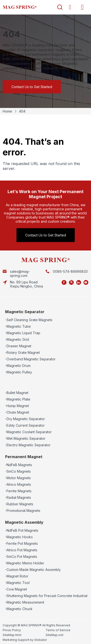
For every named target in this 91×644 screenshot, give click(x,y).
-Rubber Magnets (19, 504)
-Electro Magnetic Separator (28, 445)
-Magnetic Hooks (19, 537)
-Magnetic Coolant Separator (28, 432)
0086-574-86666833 (70, 271)
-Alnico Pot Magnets (21, 550)
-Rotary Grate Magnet (22, 352)
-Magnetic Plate (18, 399)
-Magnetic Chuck (19, 609)
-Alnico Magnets (18, 484)
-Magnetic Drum (18, 366)
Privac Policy (12, 630)
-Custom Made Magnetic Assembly (33, 570)
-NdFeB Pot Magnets (22, 530)
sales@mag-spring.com (20, 273)
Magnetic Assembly (24, 522)
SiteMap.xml (54, 635)
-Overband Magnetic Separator (30, 359)
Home (7, 111)
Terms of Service (58, 630)
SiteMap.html (12, 635)
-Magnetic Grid (17, 339)
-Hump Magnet (17, 406)
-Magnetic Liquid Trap (23, 333)
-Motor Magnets (18, 478)
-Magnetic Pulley (19, 372)
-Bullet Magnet (17, 393)
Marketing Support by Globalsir (25, 640)
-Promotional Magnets (23, 511)
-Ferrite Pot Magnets (21, 543)
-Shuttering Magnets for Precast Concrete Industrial (46, 596)
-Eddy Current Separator (25, 425)
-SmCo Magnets (18, 471)
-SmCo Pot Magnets (21, 557)
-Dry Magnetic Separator (25, 419)
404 (22, 111)
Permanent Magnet (24, 457)
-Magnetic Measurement (25, 602)
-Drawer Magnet (18, 346)
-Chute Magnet (17, 412)
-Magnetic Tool (17, 583)
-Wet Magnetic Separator (25, 438)
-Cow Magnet (16, 589)
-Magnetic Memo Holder (25, 563)
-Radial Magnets (18, 497)
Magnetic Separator (25, 312)
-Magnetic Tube (18, 326)
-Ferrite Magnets (18, 491)
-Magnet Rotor (17, 576)
